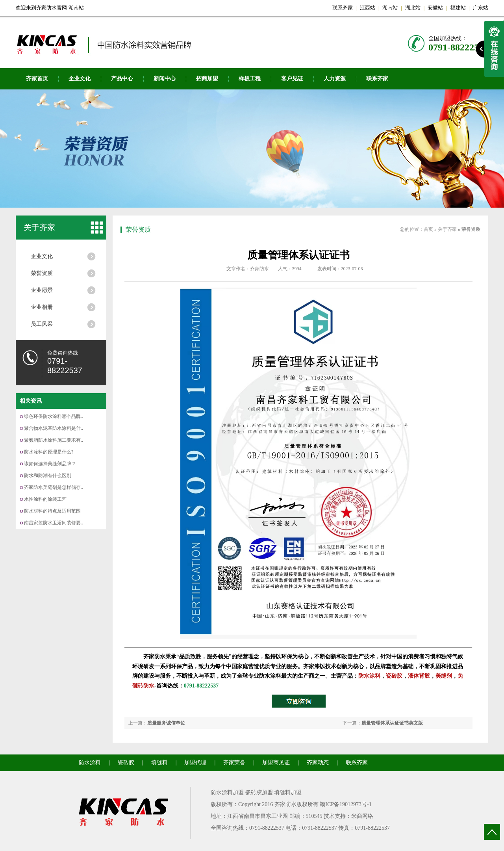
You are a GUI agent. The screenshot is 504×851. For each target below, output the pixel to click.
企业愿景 (42, 290)
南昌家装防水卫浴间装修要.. (54, 523)
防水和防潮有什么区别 (48, 476)
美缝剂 (444, 676)
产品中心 (122, 79)
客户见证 (292, 79)
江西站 (368, 8)
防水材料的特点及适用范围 (52, 511)
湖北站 (413, 8)
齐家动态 (318, 763)
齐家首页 (37, 79)
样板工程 (250, 79)
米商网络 (362, 816)
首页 (428, 229)
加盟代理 (195, 763)
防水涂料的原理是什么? (49, 452)
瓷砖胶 (394, 676)
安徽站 (435, 8)
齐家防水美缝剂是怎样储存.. (54, 487)
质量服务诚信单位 (166, 723)
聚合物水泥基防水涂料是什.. (54, 428)
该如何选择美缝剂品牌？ (50, 464)
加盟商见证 (276, 763)
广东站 (481, 8)
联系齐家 (343, 8)
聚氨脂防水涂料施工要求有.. (54, 440)
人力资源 (335, 79)
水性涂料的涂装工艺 (45, 499)
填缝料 (159, 763)
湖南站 (390, 8)
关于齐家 (39, 227)
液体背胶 (419, 676)
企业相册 (42, 307)
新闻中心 (165, 79)
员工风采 (42, 324)
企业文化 (80, 79)
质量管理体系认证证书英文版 (392, 723)
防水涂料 (369, 676)
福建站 (458, 8)
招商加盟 (207, 79)
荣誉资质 (42, 273)
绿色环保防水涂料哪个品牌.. (54, 416)
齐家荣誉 (234, 763)
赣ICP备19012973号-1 (346, 804)
